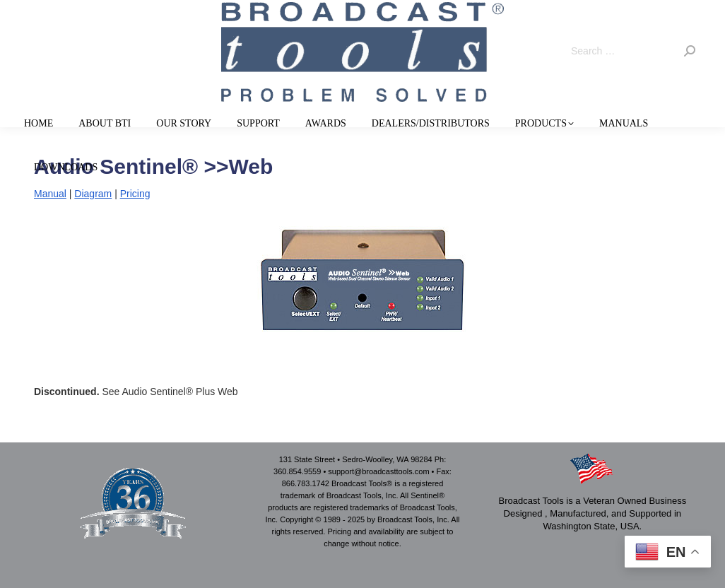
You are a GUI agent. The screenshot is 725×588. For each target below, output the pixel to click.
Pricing (135, 194)
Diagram (93, 194)
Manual (50, 194)
